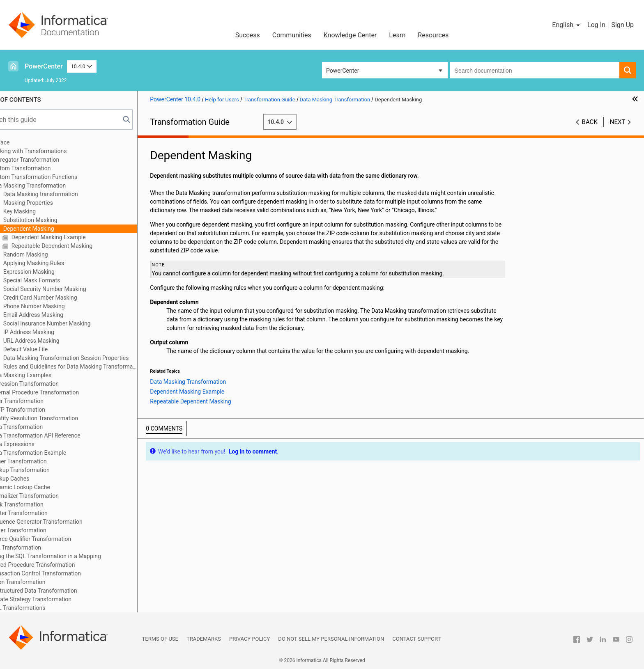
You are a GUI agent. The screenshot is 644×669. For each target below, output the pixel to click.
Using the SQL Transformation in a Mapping (69, 556)
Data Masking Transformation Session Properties (89, 358)
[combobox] (535, 70)
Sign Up (622, 25)
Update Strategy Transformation (54, 599)
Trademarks (204, 639)
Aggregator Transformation (48, 160)
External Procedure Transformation (58, 392)
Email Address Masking (56, 315)
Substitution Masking (53, 220)
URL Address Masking (54, 341)
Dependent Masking (52, 229)
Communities (292, 35)
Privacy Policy (250, 639)
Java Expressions (36, 444)
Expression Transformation (48, 384)
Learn (397, 35)
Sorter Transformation (42, 530)
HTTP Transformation (41, 410)
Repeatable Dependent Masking (75, 246)
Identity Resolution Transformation (58, 418)
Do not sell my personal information (331, 639)
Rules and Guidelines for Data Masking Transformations (93, 367)
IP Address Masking (52, 332)
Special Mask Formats (55, 280)
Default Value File (48, 349)
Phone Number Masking (57, 306)
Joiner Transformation (42, 461)
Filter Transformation (40, 401)
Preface (23, 142)
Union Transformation (41, 582)
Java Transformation (40, 427)
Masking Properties (51, 203)
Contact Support (416, 639)
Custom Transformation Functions (57, 177)
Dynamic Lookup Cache (44, 487)
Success (248, 35)
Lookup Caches (33, 479)
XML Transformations (41, 608)
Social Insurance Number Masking (70, 323)
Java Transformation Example (52, 453)
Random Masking (48, 254)
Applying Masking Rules (57, 263)
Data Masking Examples (44, 375)
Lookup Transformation (43, 470)
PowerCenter (44, 66)
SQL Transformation (39, 548)
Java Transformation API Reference (59, 435)
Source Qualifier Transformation (54, 539)
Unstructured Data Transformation (57, 591)
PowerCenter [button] (343, 71)
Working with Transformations (52, 151)
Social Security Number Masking (68, 289)
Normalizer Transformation (48, 496)
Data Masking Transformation (52, 186)
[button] (567, 25)
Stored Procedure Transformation (56, 565)
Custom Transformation (44, 168)
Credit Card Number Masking (63, 298)
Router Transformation (42, 513)
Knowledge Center (350, 35)
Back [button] (590, 122)
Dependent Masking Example (71, 237)
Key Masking (43, 211)
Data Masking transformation (63, 194)
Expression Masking (52, 272)
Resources (433, 35)
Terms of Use (160, 639)
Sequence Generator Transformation (60, 522)
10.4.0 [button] (82, 66)
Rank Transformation (40, 504)
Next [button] (618, 122)
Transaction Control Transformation (59, 573)
